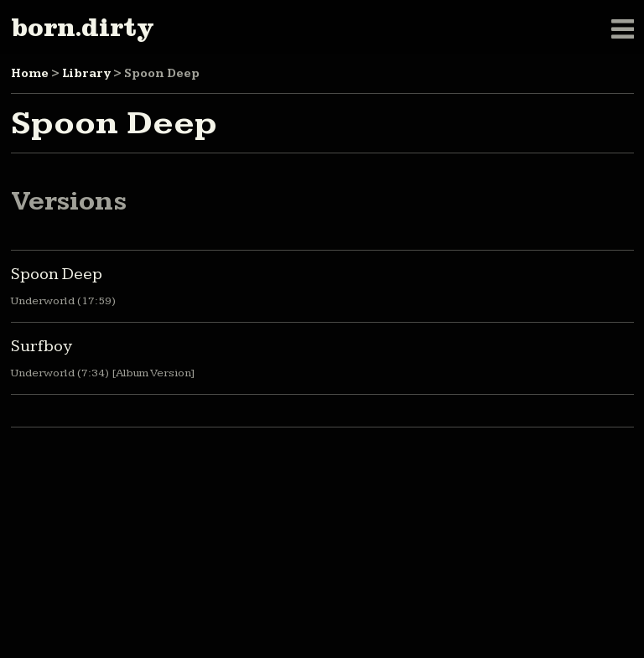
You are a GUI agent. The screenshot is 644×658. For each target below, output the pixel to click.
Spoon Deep (57, 274)
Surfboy (42, 346)
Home (30, 74)
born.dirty (82, 27)
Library (86, 74)
